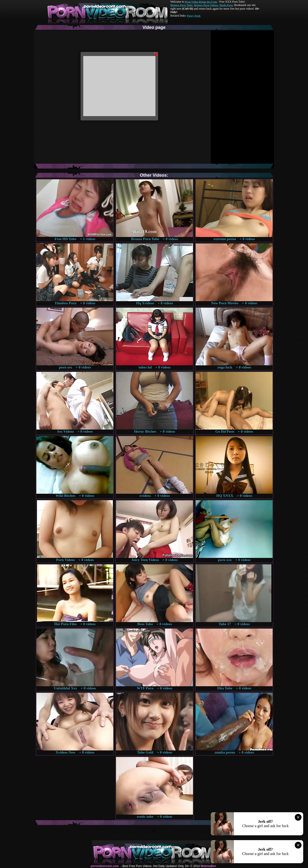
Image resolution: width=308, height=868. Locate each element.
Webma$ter (208, 866)
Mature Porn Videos (206, 5)
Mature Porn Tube (181, 5)
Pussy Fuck (194, 16)
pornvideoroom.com (105, 866)
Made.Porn (226, 5)
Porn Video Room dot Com (201, 2)
